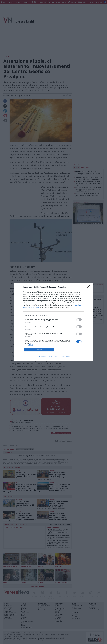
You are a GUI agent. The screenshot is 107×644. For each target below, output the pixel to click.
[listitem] (54, 315)
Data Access (53, 357)
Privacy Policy (65, 357)
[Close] (89, 287)
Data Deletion (42, 357)
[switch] (79, 320)
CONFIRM (39, 349)
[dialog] (54, 322)
